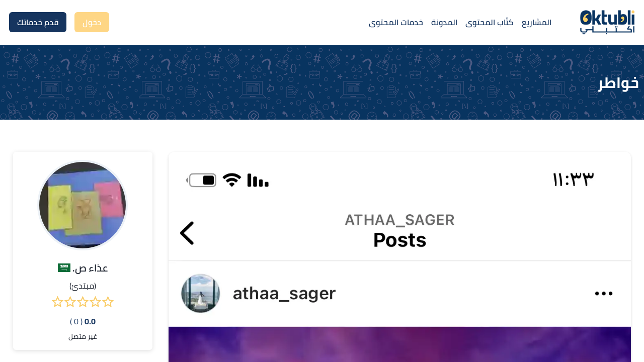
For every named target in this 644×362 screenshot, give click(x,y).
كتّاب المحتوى (490, 22)
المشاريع (537, 22)
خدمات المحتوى (396, 22)
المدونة (444, 22)
